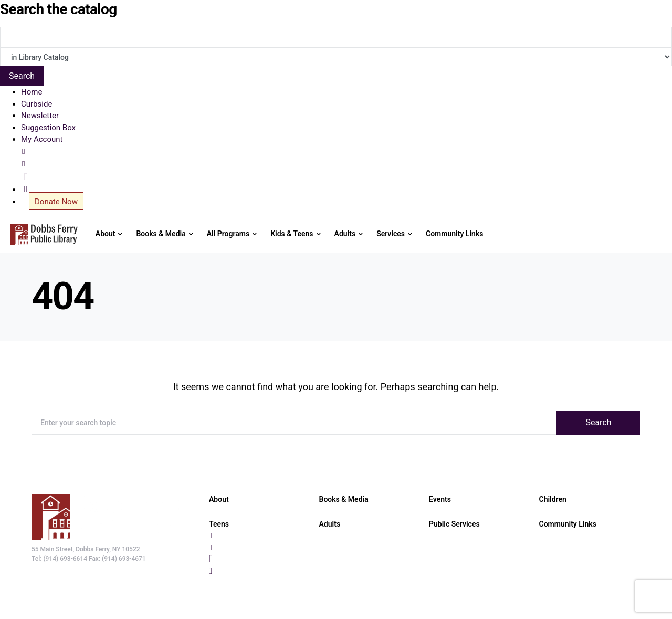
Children (553, 499)
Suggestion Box (48, 128)
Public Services (454, 524)
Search (598, 422)
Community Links (568, 524)
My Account (42, 139)
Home (31, 92)
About (219, 499)
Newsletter (40, 116)
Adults (330, 524)
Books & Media (344, 499)
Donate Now (56, 202)
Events (440, 499)
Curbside (36, 104)
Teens (219, 524)
